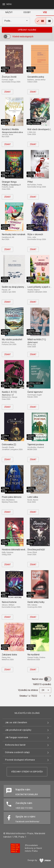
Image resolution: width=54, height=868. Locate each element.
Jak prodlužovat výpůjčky (18, 730)
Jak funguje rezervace (17, 737)
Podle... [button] (8, 21)
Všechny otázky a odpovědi (27, 772)
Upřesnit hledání (27, 30)
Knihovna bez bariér (15, 745)
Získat (7, 92)
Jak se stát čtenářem (16, 722)
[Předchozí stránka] (44, 696)
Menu (7, 4)
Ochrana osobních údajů (17, 752)
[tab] (9, 12)
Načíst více (38, 679)
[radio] (40, 21)
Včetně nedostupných (23, 37)
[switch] (7, 36)
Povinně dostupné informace (20, 760)
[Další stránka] (50, 696)
